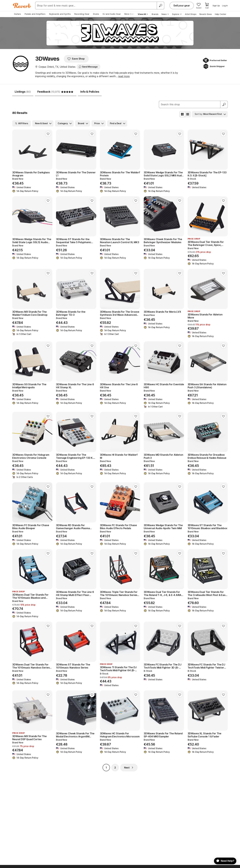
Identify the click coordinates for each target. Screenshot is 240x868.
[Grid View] (182, 114)
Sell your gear (182, 6)
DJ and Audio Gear (112, 14)
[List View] (188, 114)
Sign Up (216, 6)
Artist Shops (191, 14)
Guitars (18, 14)
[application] (224, 861)
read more (124, 76)
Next (129, 768)
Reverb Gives (206, 14)
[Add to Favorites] (48, 134)
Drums (96, 14)
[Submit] (224, 104)
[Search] (160, 6)
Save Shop (76, 59)
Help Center (221, 14)
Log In (225, 6)
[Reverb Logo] (22, 6)
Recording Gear (82, 14)
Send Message (88, 67)
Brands (155, 14)
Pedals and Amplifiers (35, 14)
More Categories (133, 14)
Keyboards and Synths (60, 14)
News (165, 14)
